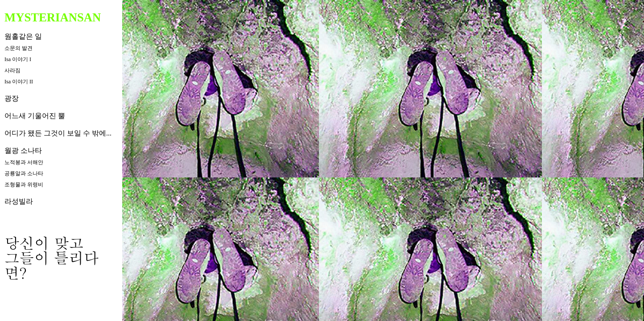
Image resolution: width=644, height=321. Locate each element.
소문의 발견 (19, 48)
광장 (12, 98)
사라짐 (12, 70)
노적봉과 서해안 (24, 162)
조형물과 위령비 (24, 185)
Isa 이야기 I (18, 59)
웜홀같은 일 (23, 36)
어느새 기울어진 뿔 (35, 116)
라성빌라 (19, 201)
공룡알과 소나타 (24, 173)
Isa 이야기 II (19, 82)
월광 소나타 (23, 150)
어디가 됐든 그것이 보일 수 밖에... (58, 133)
